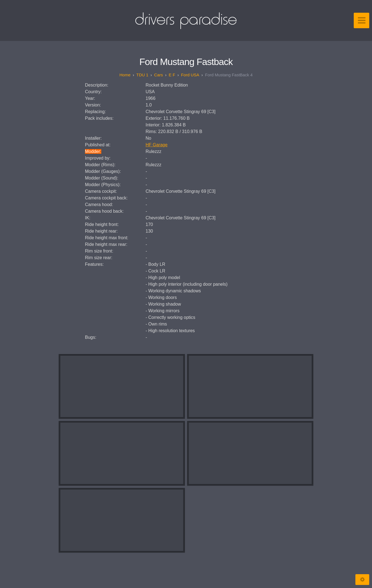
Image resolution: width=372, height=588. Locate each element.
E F (172, 75)
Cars (159, 75)
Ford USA (190, 75)
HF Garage (157, 145)
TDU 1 (142, 75)
